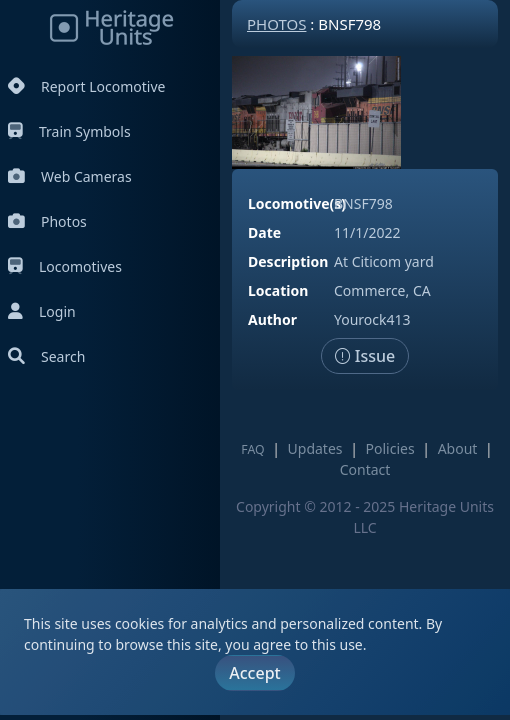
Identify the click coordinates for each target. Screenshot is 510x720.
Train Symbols (69, 131)
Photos (47, 221)
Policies (390, 448)
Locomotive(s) (297, 203)
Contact (365, 469)
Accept (254, 673)
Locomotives (65, 266)
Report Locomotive (86, 86)
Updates (315, 448)
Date (264, 232)
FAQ (252, 449)
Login (42, 311)
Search (46, 356)
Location (278, 290)
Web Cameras (70, 176)
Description (288, 261)
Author (272, 319)
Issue (365, 356)
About (458, 448)
